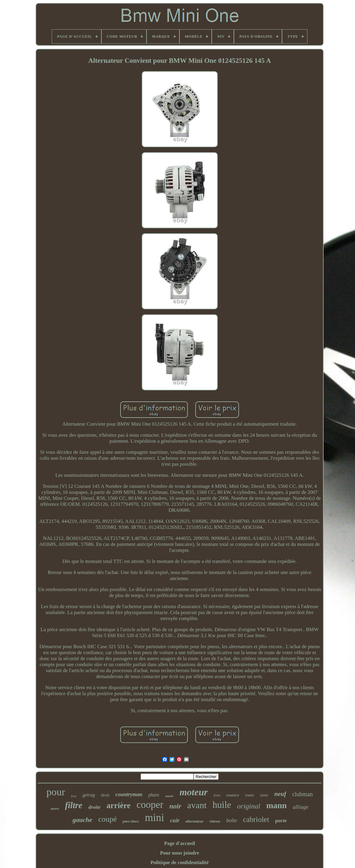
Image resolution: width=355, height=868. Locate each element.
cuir (175, 820)
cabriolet (256, 819)
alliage (301, 807)
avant (197, 805)
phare (154, 795)
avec (264, 795)
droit (105, 795)
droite (94, 807)
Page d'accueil (180, 843)
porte (281, 821)
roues (249, 795)
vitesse (215, 821)
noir (175, 806)
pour (56, 792)
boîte (231, 820)
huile (222, 805)
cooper (150, 805)
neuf (280, 794)
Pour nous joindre (180, 853)
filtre (74, 805)
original (249, 806)
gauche (82, 820)
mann (276, 805)
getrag (89, 795)
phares (55, 809)
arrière (118, 805)
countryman (129, 794)
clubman (303, 794)
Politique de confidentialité (180, 862)
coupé (107, 819)
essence (233, 795)
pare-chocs (131, 821)
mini (154, 818)
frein (217, 795)
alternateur (194, 821)
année (170, 796)
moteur (194, 792)
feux (74, 796)
